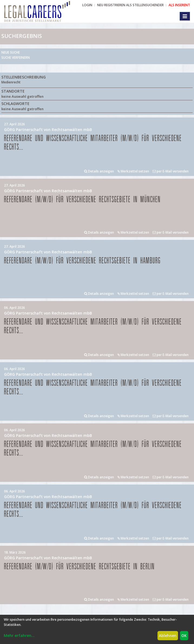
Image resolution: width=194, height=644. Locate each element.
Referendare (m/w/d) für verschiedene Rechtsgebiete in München (82, 200)
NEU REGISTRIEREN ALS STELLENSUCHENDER (130, 5)
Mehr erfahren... (19, 635)
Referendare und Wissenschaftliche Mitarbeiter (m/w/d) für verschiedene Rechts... (93, 143)
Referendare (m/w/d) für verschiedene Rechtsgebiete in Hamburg (82, 261)
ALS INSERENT (179, 5)
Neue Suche (11, 52)
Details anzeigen (99, 171)
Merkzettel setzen (133, 171)
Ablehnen (168, 635)
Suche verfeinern (16, 58)
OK (184, 635)
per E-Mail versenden (171, 171)
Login (87, 5)
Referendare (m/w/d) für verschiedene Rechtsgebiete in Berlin (79, 567)
